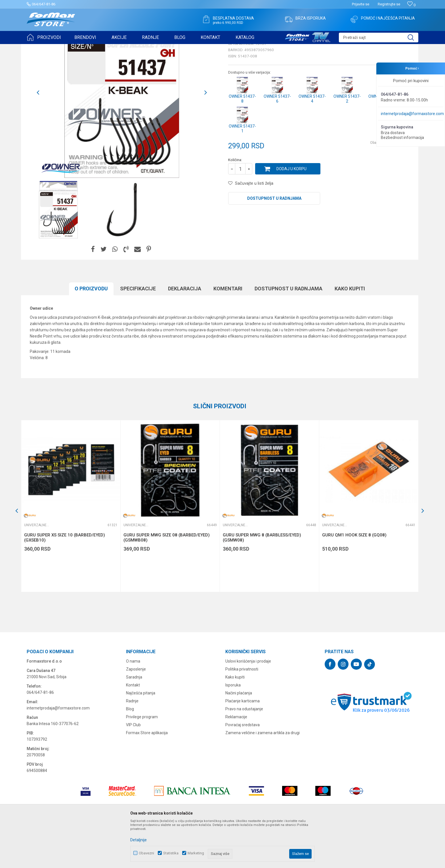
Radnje (132, 745)
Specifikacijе (138, 333)
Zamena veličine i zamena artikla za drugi (263, 777)
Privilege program (142, 761)
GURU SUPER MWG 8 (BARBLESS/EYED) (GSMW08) (262, 582)
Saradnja (134, 721)
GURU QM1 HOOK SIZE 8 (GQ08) (354, 579)
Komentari (228, 333)
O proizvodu (91, 333)
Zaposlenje (136, 713)
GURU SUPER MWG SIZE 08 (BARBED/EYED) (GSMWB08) (167, 582)
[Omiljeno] (411, 5)
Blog (130, 753)
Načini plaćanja (239, 737)
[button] (379, 38)
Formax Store (37, 48)
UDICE (75, 48)
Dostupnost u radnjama (274, 242)
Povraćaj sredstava (243, 769)
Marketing (196, 853)
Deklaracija (185, 333)
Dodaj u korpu (291, 213)
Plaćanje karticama (243, 745)
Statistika (171, 853)
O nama (133, 705)
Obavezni (146, 853)
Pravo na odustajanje (244, 753)
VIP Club (133, 769)
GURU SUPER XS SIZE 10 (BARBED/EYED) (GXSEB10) (65, 582)
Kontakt (133, 729)
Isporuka (233, 729)
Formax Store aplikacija (147, 777)
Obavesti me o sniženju (389, 187)
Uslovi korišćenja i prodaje (248, 705)
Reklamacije (236, 761)
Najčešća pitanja (141, 737)
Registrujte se (389, 4)
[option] (58, 254)
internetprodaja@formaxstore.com (412, 114)
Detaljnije (138, 840)
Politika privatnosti (242, 713)
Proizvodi (59, 48)
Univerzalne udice (98, 48)
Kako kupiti (350, 333)
